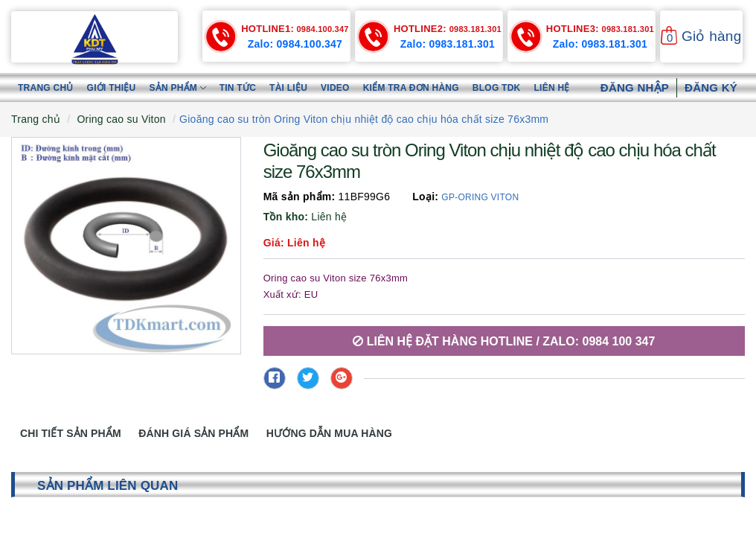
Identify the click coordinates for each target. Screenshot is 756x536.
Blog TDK (497, 88)
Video (335, 88)
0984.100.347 (295, 29)
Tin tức (238, 88)
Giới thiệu (112, 88)
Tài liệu (288, 88)
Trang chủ (46, 88)
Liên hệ (552, 88)
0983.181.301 (448, 29)
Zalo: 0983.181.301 (448, 44)
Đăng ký (711, 87)
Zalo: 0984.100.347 (295, 44)
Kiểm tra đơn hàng (411, 88)
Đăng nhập (635, 87)
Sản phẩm (177, 88)
